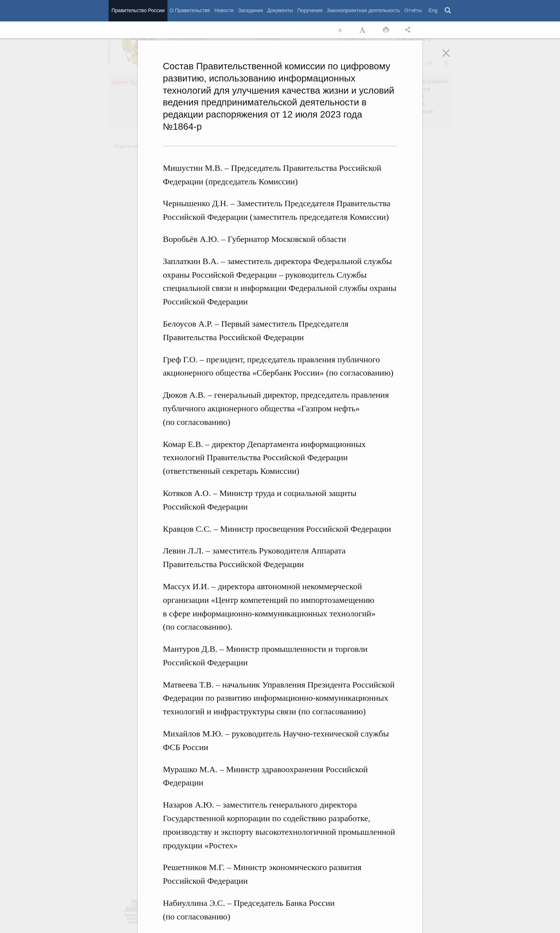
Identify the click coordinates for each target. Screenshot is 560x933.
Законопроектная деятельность (363, 10)
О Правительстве (190, 10)
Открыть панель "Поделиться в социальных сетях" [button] (409, 30)
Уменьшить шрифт (340, 30)
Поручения (310, 10)
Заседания (250, 10)
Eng (433, 10)
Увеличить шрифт (363, 30)
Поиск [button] (448, 11)
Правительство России (138, 10)
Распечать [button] (386, 30)
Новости (224, 10)
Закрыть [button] (451, 58)
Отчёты (413, 10)
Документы (280, 10)
